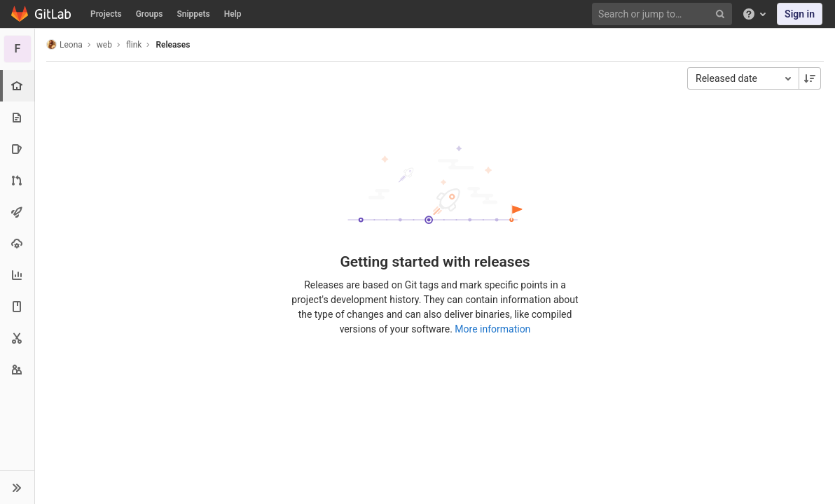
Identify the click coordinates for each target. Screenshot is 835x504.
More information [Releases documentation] (492, 329)
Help (233, 14)
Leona (64, 44)
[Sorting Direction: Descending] (810, 78)
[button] (17, 487)
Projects (106, 14)
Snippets (193, 14)
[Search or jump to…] (664, 14)
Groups (150, 14)
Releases (173, 45)
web (104, 45)
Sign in (800, 14)
